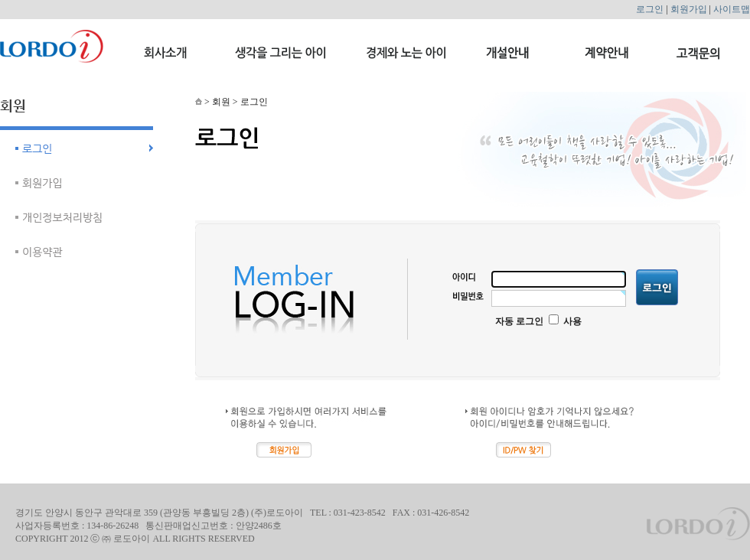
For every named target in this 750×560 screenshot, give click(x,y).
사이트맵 (732, 9)
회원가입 (689, 9)
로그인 (650, 9)
